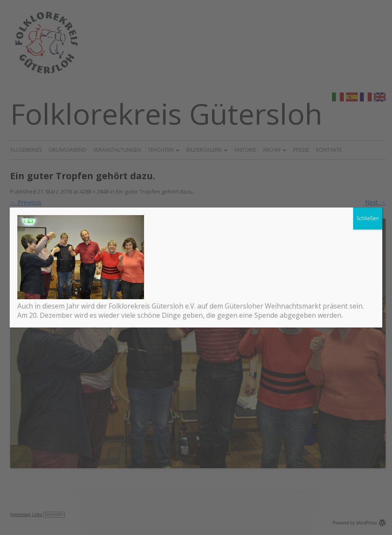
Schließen (368, 218)
